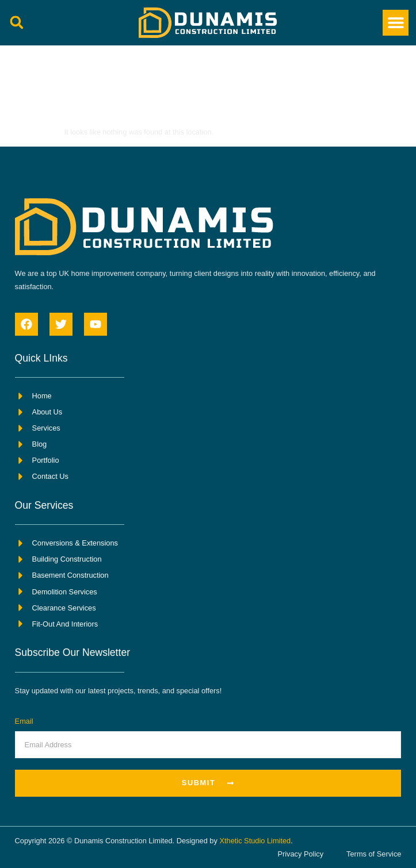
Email (24, 721)
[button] (17, 23)
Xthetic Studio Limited (255, 841)
